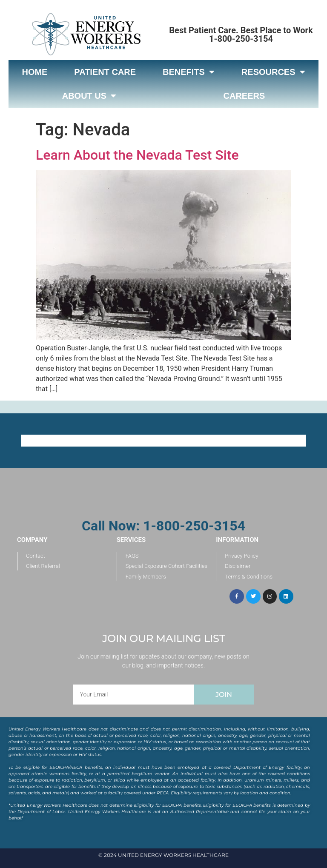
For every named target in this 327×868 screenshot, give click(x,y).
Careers (244, 96)
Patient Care (105, 72)
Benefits (189, 72)
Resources (273, 72)
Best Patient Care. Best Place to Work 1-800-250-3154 (241, 34)
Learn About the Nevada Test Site (137, 155)
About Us (89, 96)
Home (34, 72)
